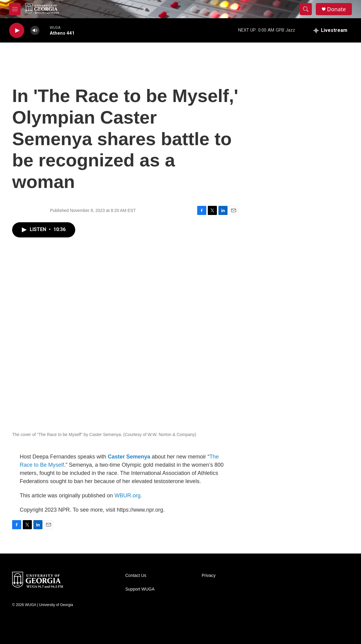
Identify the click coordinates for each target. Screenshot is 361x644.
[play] (17, 31)
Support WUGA (140, 589)
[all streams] (330, 30)
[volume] (35, 31)
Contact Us (136, 576)
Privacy (209, 576)
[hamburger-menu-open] (15, 9)
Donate (336, 9)
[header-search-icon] (306, 9)
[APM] (301, 632)
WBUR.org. (128, 496)
